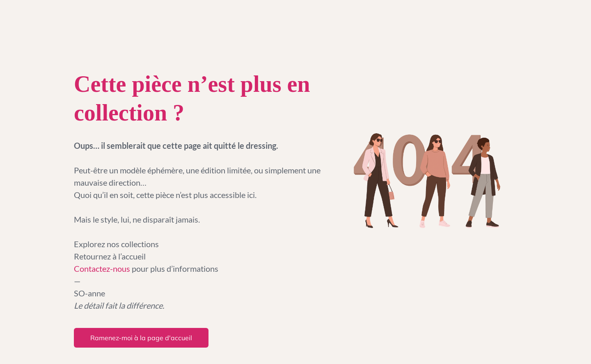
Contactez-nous (103, 268)
